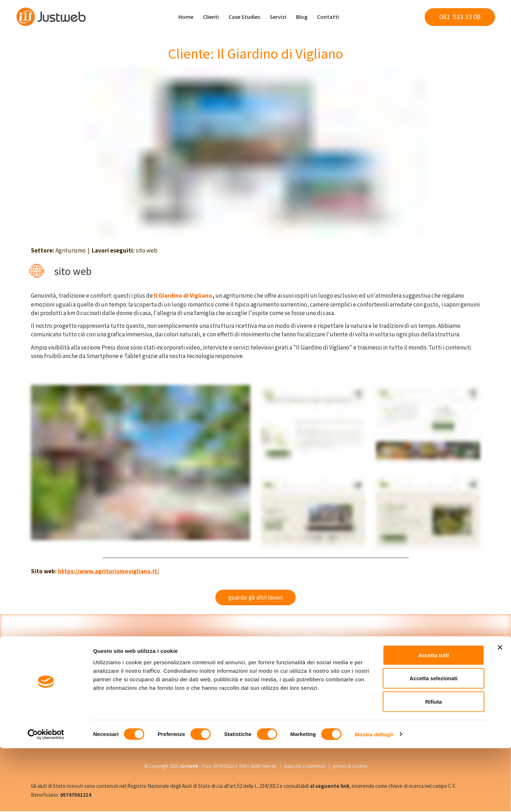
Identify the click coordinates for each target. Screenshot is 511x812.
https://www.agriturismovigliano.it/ (109, 571)
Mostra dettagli (374, 798)
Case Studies (244, 17)
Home (186, 17)
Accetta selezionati (433, 742)
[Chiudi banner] (500, 711)
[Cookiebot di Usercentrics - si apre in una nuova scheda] (46, 798)
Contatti (328, 17)
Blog (302, 17)
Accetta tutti (434, 719)
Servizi (278, 17)
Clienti (211, 17)
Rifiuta (434, 765)
